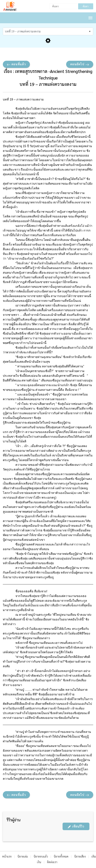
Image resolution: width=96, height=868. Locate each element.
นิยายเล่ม (23, 856)
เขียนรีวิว (76, 826)
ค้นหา (86, 6)
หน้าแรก (7, 856)
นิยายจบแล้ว (41, 856)
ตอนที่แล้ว (16, 64)
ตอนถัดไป (80, 64)
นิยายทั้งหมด (61, 856)
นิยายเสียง (80, 856)
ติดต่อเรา (52, 862)
